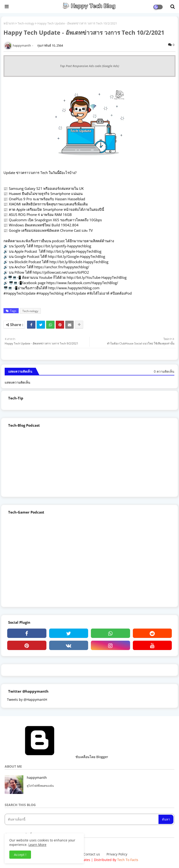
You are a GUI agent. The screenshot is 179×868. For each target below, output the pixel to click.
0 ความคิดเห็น (164, 371)
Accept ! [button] (20, 855)
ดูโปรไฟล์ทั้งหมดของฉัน (40, 786)
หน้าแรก (9, 23)
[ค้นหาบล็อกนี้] (82, 819)
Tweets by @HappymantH (27, 700)
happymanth (37, 778)
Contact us (92, 854)
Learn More (37, 845)
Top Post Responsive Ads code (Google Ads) (89, 66)
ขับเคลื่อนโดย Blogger (56, 757)
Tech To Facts (128, 860)
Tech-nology (26, 23)
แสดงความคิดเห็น (17, 382)
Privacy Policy (117, 854)
